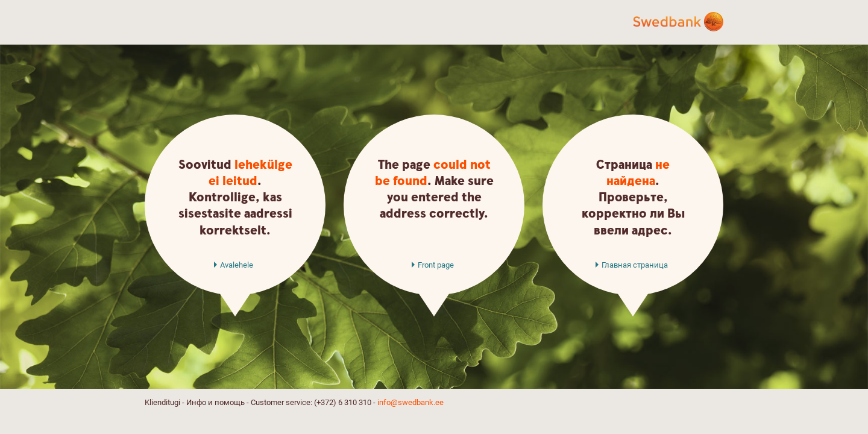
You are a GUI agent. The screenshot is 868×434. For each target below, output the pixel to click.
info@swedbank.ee (410, 402)
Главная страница (635, 265)
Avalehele (237, 265)
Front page (436, 265)
